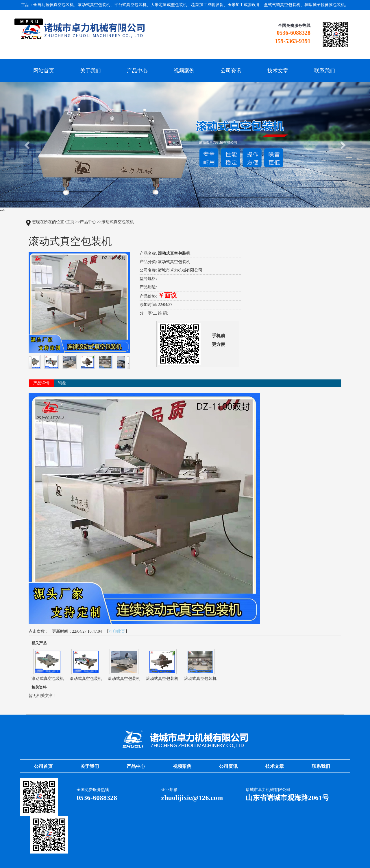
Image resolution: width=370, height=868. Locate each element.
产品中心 (137, 71)
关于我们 (90, 71)
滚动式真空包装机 (118, 222)
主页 (70, 222)
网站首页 (44, 71)
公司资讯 (231, 71)
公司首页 (43, 766)
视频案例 (184, 71)
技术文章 (278, 71)
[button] (28, 145)
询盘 (62, 383)
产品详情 (41, 383)
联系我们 (325, 71)
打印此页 (117, 631)
